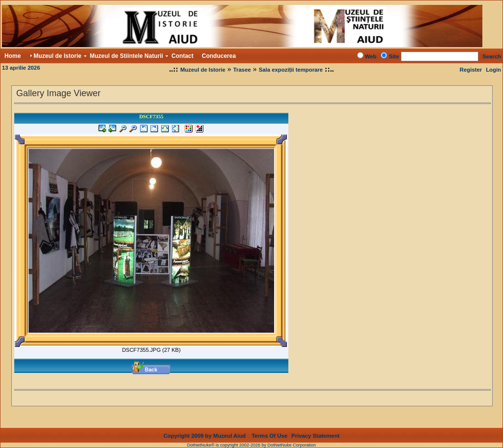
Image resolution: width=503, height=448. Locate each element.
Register (471, 70)
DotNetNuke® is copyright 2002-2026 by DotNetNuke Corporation (251, 437)
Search (492, 56)
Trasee (242, 70)
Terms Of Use (269, 428)
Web (371, 56)
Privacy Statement (315, 428)
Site (394, 56)
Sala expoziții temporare (291, 70)
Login (493, 70)
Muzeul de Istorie (203, 70)
